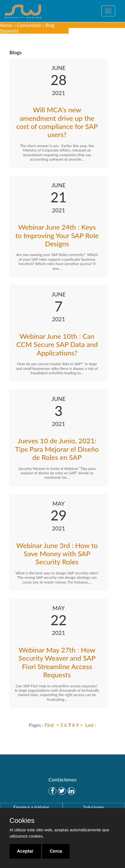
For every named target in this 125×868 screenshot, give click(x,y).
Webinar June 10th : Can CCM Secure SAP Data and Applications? (57, 344)
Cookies (22, 821)
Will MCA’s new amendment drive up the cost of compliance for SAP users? (57, 122)
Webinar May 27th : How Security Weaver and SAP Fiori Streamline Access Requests (57, 662)
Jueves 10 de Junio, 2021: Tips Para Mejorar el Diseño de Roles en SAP (57, 449)
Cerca (56, 851)
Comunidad (29, 25)
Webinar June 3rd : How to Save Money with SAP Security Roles (57, 554)
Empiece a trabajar (31, 807)
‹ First (48, 725)
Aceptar (25, 851)
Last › (91, 725)
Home (6, 25)
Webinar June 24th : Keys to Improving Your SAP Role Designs (57, 235)
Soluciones (94, 807)
